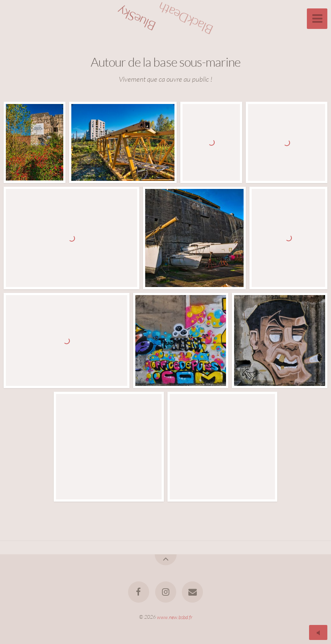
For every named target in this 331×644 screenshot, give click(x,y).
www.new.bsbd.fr (175, 617)
